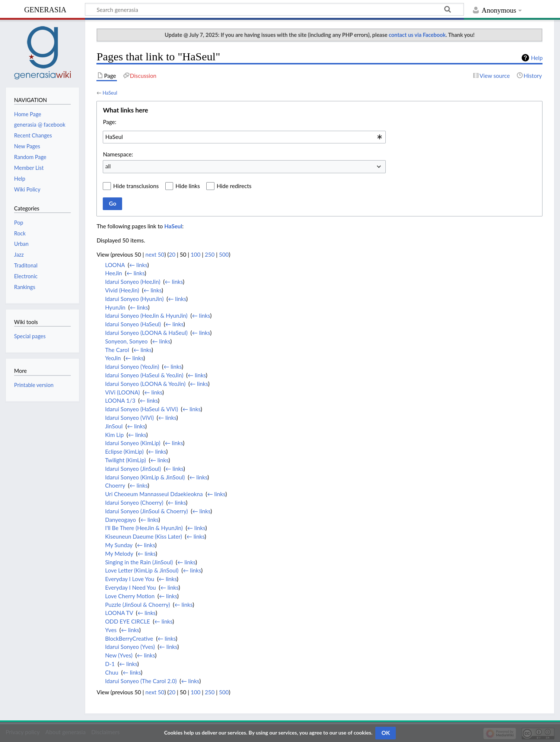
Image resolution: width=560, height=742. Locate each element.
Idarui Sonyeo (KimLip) (133, 443)
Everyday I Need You (131, 587)
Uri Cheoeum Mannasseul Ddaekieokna (154, 494)
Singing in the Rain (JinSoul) (139, 562)
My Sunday (119, 545)
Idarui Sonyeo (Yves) (130, 647)
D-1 (110, 664)
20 (172, 254)
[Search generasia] (274, 9)
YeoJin (113, 358)
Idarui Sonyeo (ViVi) (129, 418)
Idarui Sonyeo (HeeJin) (133, 282)
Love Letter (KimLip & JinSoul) (142, 570)
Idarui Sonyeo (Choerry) (134, 502)
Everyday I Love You (130, 579)
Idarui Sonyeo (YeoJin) (132, 367)
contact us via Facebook (417, 35)
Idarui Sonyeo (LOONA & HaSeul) (146, 333)
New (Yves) (119, 655)
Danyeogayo (120, 520)
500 (224, 254)
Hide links (188, 186)
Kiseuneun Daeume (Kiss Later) (144, 536)
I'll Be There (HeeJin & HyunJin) (144, 528)
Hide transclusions (136, 186)
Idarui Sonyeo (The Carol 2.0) (141, 681)
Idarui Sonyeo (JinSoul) (133, 469)
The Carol (117, 350)
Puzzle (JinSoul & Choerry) (137, 605)
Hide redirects (234, 186)
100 (195, 254)
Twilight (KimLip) (125, 460)
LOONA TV (119, 613)
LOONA (115, 265)
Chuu (112, 672)
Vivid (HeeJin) (122, 290)
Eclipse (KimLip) (124, 451)
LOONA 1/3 (120, 400)
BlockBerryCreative (129, 638)
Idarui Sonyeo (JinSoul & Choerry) (146, 511)
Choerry (115, 485)
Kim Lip (114, 435)
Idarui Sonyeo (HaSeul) (133, 324)
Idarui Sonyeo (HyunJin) (134, 299)
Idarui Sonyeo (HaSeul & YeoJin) (144, 375)
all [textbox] (108, 166)
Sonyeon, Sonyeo (126, 341)
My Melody (119, 554)
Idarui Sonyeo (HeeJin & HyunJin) (146, 315)
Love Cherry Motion (130, 596)
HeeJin (114, 273)
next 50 (155, 254)
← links (138, 265)
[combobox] (244, 137)
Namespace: (118, 154)
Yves (111, 630)
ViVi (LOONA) (122, 392)
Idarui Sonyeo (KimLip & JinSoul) (145, 477)
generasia (45, 9)
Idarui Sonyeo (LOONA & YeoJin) (145, 384)
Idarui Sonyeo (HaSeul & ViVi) (141, 409)
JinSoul (114, 426)
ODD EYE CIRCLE (128, 621)
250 (210, 254)
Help (537, 58)
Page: (109, 122)
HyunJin (115, 307)
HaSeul (110, 93)
